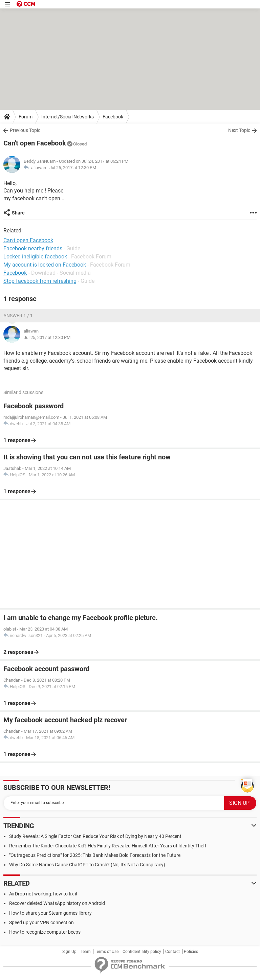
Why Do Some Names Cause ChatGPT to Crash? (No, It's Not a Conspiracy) (87, 865)
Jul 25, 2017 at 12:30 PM (73, 168)
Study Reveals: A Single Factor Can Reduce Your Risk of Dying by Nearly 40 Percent (95, 836)
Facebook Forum (91, 257)
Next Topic (239, 130)
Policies (191, 952)
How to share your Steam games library (50, 913)
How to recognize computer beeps (45, 932)
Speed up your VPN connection (41, 922)
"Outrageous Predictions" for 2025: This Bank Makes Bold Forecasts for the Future (95, 855)
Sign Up (69, 952)
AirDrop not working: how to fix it (43, 894)
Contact (172, 952)
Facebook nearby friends (33, 248)
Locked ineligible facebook (35, 257)
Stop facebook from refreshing (40, 281)
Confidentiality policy (142, 952)
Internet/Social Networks (68, 117)
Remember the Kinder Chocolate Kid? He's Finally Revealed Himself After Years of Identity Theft (108, 846)
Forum (26, 117)
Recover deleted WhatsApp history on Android (57, 903)
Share (18, 213)
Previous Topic (25, 130)
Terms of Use (107, 952)
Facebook (113, 117)
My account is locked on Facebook (45, 265)
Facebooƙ (15, 273)
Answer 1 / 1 (18, 316)
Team (86, 952)
